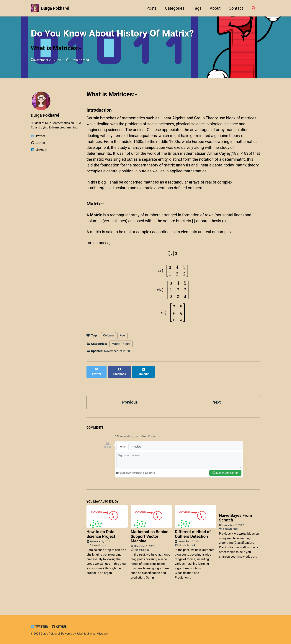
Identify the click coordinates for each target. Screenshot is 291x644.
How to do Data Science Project (101, 545)
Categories (173, 8)
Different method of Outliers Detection (193, 545)
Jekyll (80, 634)
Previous (130, 413)
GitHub (60, 627)
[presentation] (173, 269)
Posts (150, 8)
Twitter (40, 627)
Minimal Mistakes (98, 634)
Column (108, 350)
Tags (196, 8)
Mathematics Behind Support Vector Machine (150, 547)
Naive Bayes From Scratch (236, 529)
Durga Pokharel (55, 8)
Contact (234, 8)
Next (217, 413)
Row (122, 350)
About (214, 8)
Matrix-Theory (121, 358)
